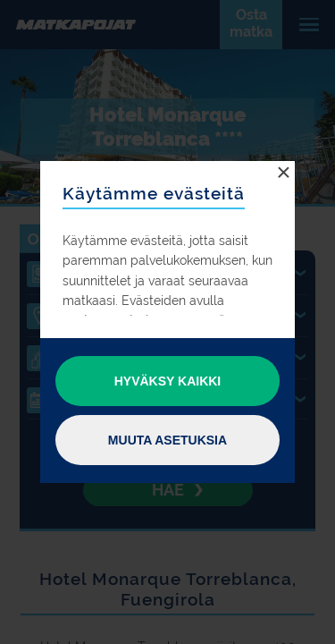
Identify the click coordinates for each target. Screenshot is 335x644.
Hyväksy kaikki (168, 381)
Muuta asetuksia (167, 440)
